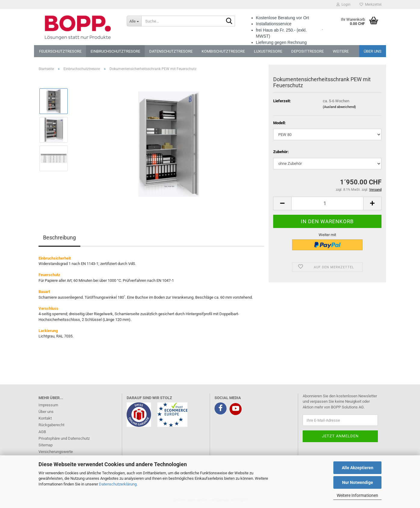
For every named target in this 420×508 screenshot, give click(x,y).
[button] (282, 203)
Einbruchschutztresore (115, 51)
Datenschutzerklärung (118, 484)
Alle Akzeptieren (358, 468)
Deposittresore (307, 51)
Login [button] (343, 5)
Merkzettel (371, 5)
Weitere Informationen (357, 495)
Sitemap (46, 445)
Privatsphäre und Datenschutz (64, 438)
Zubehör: (281, 152)
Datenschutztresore (171, 51)
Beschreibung (59, 237)
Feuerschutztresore (60, 51)
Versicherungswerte (56, 452)
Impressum (48, 405)
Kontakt (45, 418)
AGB (42, 432)
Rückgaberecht (51, 425)
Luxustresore (268, 51)
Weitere (341, 51)
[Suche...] (134, 21)
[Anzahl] (327, 203)
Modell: (279, 123)
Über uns (373, 51)
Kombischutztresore (223, 51)
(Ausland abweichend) (339, 107)
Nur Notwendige (358, 482)
